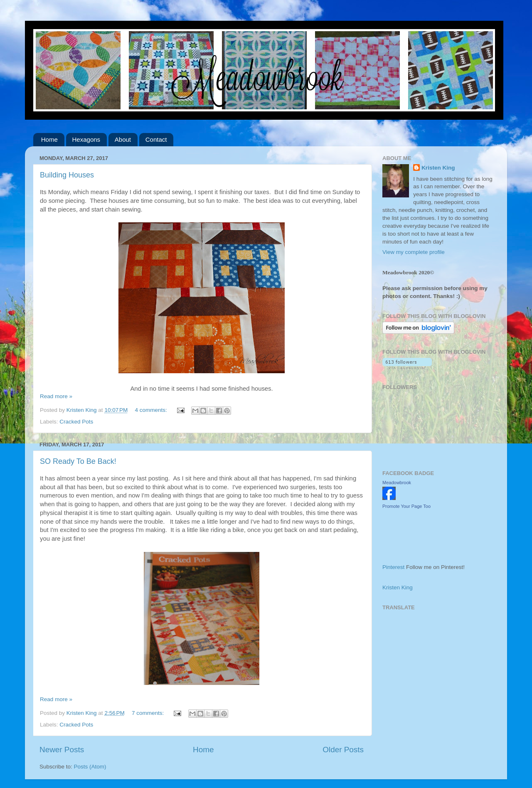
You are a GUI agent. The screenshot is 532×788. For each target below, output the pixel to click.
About (123, 139)
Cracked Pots (76, 422)
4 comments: (152, 410)
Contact (156, 139)
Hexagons (86, 139)
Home (49, 139)
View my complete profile (414, 252)
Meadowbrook (397, 483)
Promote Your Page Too (406, 506)
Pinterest (393, 567)
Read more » (56, 396)
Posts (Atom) (90, 767)
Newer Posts (62, 750)
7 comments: (149, 713)
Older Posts (343, 750)
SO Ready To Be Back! (78, 461)
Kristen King (438, 168)
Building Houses (67, 175)
